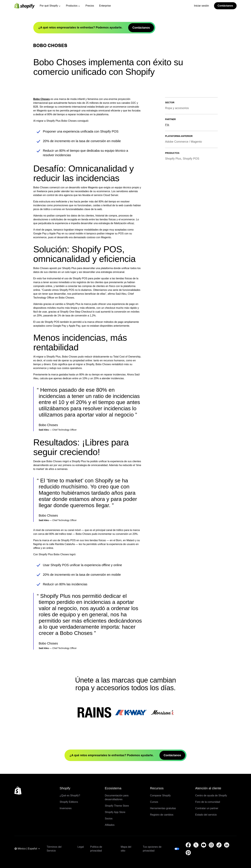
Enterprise (105, 6)
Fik (167, 228)
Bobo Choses (42, 202)
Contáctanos (225, 6)
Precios (90, 6)
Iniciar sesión (201, 6)
